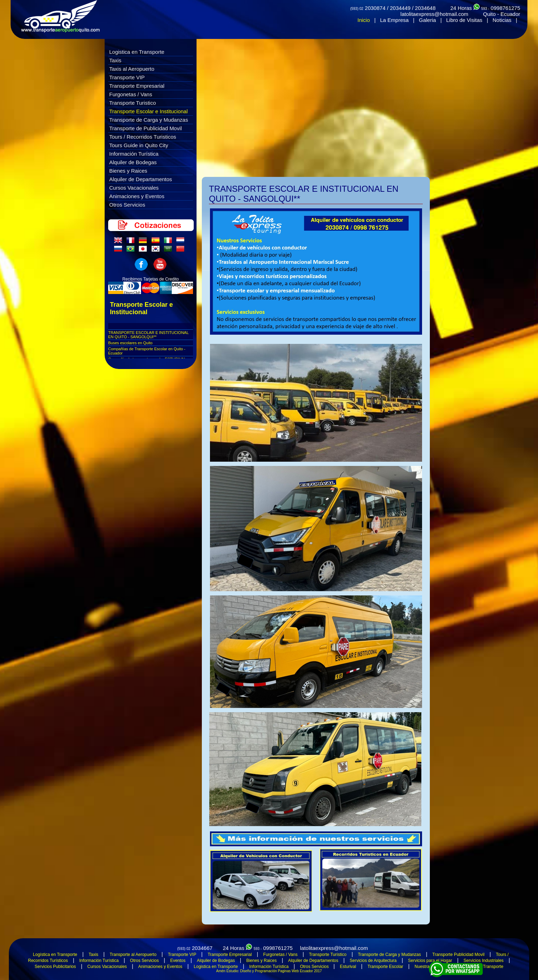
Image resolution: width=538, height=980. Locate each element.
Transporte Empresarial (137, 86)
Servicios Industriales (483, 961)
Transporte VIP (127, 77)
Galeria (427, 20)
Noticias (502, 20)
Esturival (348, 967)
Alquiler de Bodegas (133, 162)
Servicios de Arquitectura (373, 961)
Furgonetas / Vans (131, 94)
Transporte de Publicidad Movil (145, 128)
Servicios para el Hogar (430, 961)
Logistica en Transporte (137, 52)
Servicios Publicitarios (55, 967)
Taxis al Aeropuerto (132, 69)
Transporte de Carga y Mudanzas (149, 120)
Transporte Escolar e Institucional (148, 111)
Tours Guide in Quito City (139, 145)
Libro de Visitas (464, 20)
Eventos (178, 961)
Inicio (364, 20)
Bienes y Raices (128, 171)
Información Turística (134, 154)
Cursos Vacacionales (134, 188)
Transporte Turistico (133, 103)
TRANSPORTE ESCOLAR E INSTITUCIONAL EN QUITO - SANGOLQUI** (148, 335)
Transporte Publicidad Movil (458, 955)
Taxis (115, 60)
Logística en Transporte (55, 955)
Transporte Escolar (385, 967)
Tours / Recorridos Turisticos (143, 137)
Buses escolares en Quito (130, 343)
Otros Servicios (127, 205)
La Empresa (394, 20)
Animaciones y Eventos (137, 196)
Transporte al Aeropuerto (133, 955)
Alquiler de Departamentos (141, 179)
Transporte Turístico (328, 955)
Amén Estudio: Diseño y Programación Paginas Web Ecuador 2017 (269, 971)
